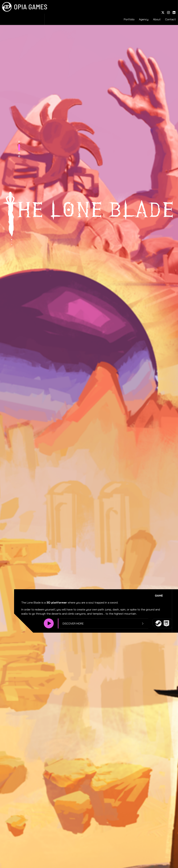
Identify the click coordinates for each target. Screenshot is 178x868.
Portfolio (141, 6)
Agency (152, 6)
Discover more (129, 628)
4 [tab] (76, 597)
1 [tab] (76, 583)
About (161, 6)
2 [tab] (76, 588)
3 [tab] (76, 594)
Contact (170, 6)
